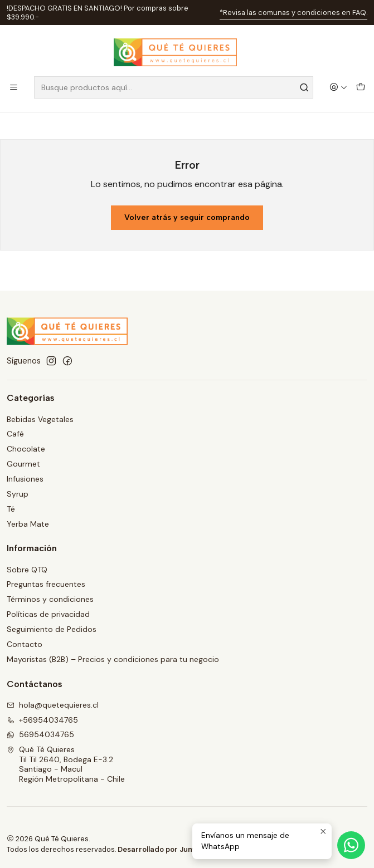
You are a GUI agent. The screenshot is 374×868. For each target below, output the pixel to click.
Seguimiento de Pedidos (52, 629)
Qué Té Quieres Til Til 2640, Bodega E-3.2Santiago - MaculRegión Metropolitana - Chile (66, 764)
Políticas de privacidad (48, 614)
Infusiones (25, 479)
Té (11, 509)
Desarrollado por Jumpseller (168, 849)
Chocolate (26, 449)
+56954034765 (42, 720)
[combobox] (174, 87)
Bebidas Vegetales (40, 419)
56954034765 (40, 734)
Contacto (25, 644)
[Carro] (361, 88)
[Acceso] (338, 88)
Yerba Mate (28, 524)
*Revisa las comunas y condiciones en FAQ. (293, 13)
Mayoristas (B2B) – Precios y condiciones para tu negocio (113, 659)
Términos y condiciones (50, 599)
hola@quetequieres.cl (53, 705)
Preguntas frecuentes (46, 584)
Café (15, 434)
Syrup (18, 494)
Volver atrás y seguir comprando (187, 217)
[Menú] (14, 88)
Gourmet (23, 464)
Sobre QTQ (27, 570)
